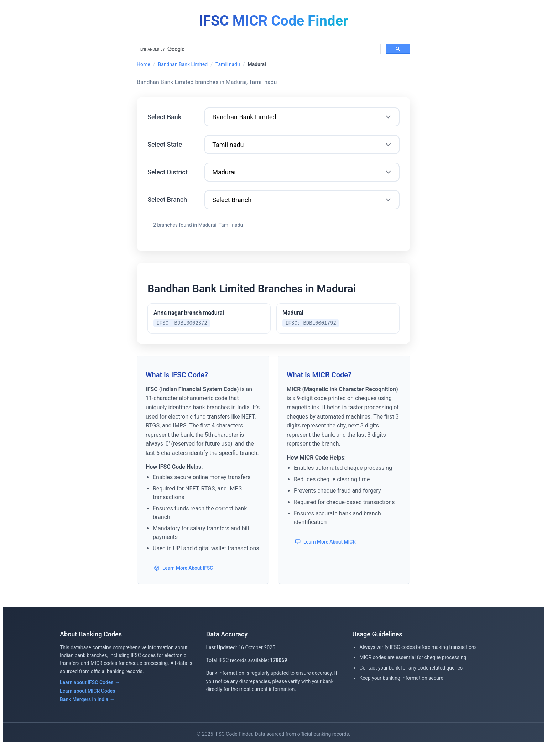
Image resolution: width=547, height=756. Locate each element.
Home (144, 64)
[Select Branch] (302, 205)
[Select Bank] (302, 119)
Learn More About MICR (326, 552)
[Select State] (302, 148)
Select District (169, 176)
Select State (166, 147)
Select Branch (168, 205)
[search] (258, 49)
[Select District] (302, 176)
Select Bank (165, 118)
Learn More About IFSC (184, 578)
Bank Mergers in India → (87, 710)
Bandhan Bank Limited (183, 64)
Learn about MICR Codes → (91, 702)
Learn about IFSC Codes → (90, 693)
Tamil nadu (228, 64)
